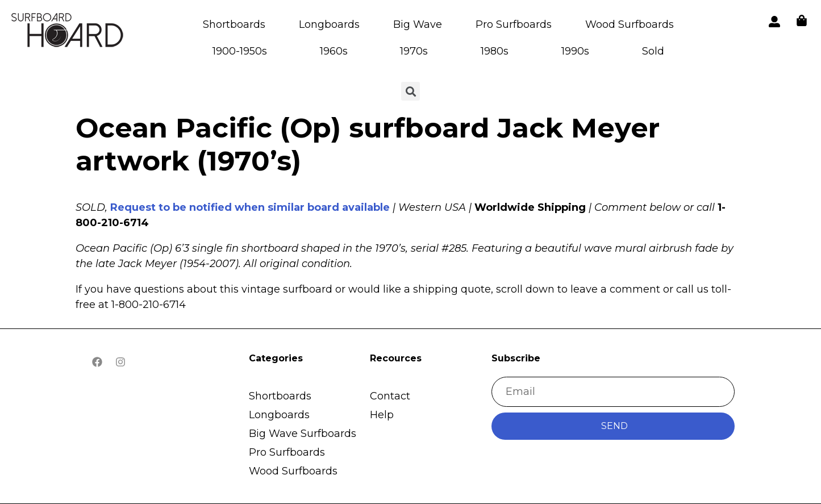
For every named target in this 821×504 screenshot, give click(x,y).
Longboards (329, 24)
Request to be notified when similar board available (250, 207)
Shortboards (234, 24)
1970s (414, 51)
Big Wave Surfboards (303, 434)
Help (382, 415)
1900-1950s (240, 51)
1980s (495, 51)
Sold (653, 51)
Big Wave (418, 24)
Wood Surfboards (630, 24)
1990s (575, 51)
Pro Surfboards (514, 24)
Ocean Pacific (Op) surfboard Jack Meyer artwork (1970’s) (368, 144)
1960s (334, 51)
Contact (390, 396)
